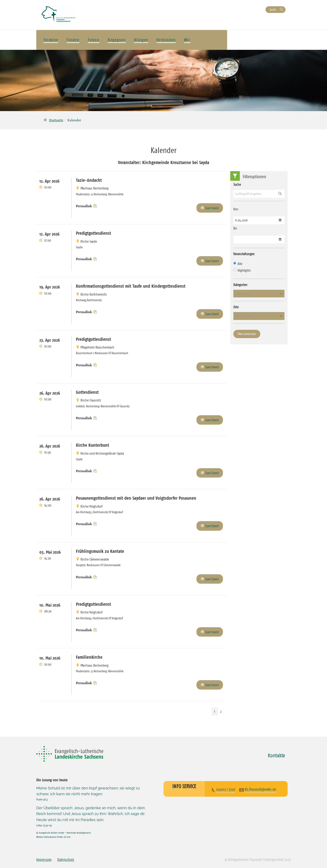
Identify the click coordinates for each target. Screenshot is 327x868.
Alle (238, 264)
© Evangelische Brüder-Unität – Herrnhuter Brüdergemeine (64, 833)
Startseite (56, 120)
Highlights (242, 270)
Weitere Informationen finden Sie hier (53, 837)
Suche (273, 9)
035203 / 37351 (226, 789)
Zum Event (212, 208)
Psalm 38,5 (42, 799)
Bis (235, 228)
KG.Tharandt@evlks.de (260, 789)
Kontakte (276, 755)
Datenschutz (66, 860)
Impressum (44, 860)
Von (236, 209)
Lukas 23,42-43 (44, 825)
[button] (259, 294)
